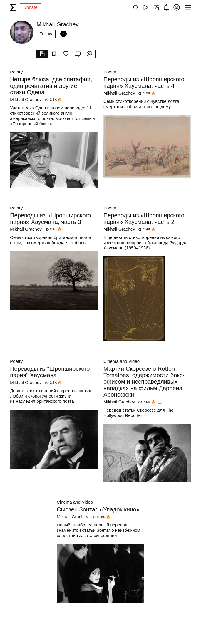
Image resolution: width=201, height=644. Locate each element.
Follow (46, 34)
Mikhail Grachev (26, 99)
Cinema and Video (122, 361)
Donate (30, 7)
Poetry (16, 72)
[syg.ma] (13, 7)
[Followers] (63, 34)
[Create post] (156, 7)
